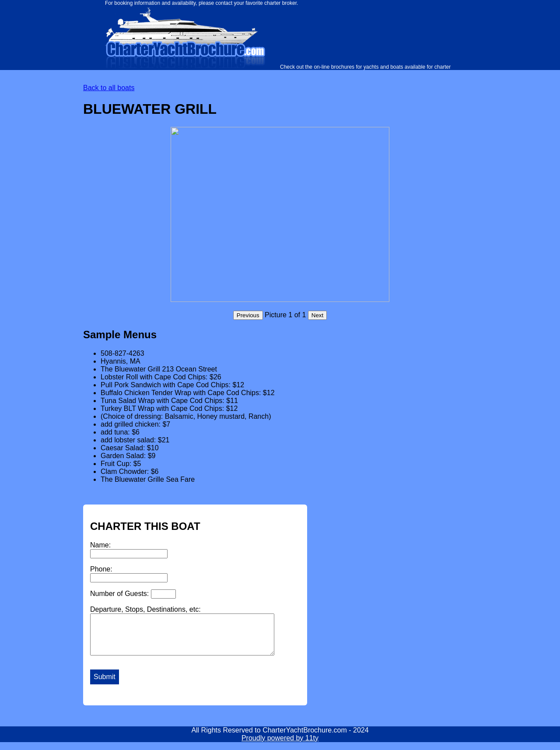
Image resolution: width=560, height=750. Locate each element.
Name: (129, 550)
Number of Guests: (133, 594)
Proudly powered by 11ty (280, 746)
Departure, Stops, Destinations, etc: (193, 634)
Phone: (129, 574)
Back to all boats (109, 88)
